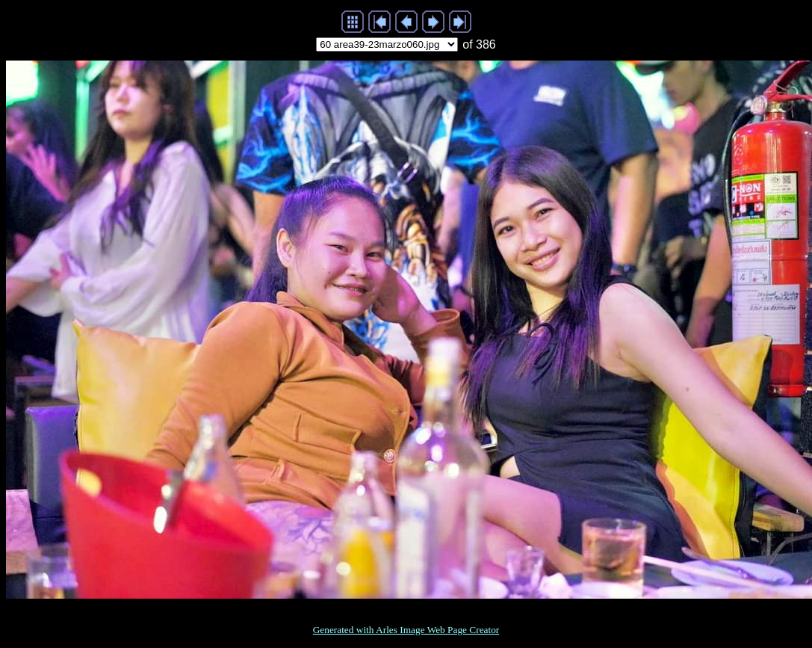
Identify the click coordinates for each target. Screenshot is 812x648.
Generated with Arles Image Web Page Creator (406, 630)
